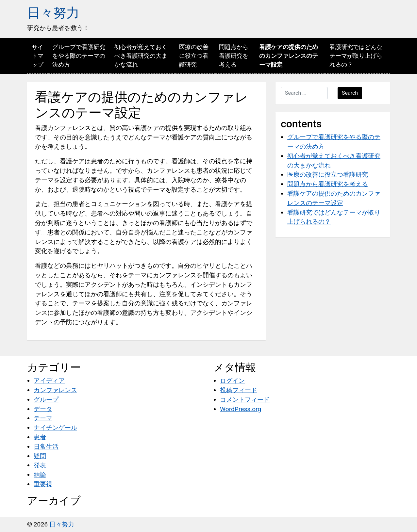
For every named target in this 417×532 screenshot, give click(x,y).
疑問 (40, 456)
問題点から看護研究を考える (234, 56)
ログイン (232, 381)
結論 (40, 475)
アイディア (49, 381)
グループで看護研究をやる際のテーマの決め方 (79, 56)
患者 (40, 437)
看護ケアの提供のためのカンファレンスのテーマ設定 (289, 56)
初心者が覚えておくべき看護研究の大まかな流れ (141, 56)
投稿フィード (239, 390)
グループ (46, 400)
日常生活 (46, 447)
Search (350, 93)
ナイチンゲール (55, 428)
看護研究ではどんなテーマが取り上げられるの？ (356, 56)
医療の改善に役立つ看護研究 (194, 56)
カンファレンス (55, 390)
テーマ (43, 418)
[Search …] (304, 93)
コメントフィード (245, 400)
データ (43, 409)
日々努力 (53, 13)
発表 (40, 465)
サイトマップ (38, 56)
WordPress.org (241, 409)
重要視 (43, 484)
